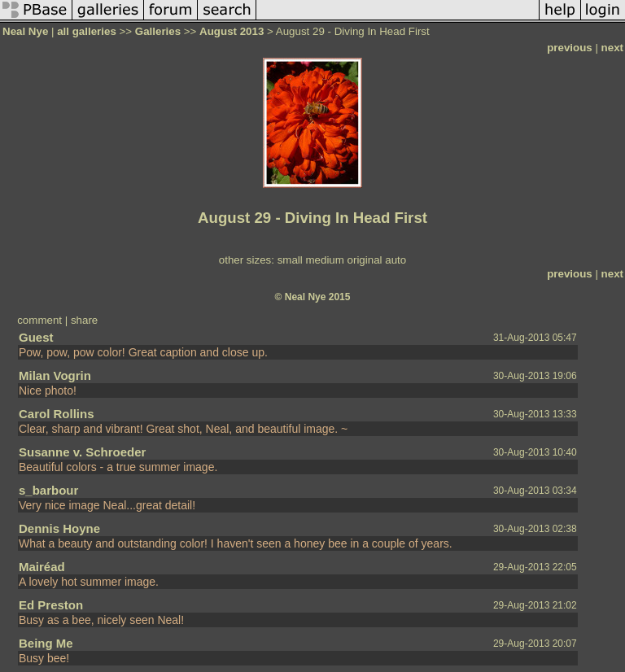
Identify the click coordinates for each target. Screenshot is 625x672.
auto (396, 260)
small (290, 260)
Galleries (158, 31)
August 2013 (232, 31)
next (612, 48)
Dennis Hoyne (59, 528)
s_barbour (48, 490)
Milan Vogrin (55, 375)
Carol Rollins (57, 414)
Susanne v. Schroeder (82, 452)
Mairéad (42, 567)
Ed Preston (51, 605)
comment (39, 320)
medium (324, 260)
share (84, 320)
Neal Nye (25, 31)
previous (570, 48)
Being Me (46, 643)
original (365, 260)
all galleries (87, 31)
